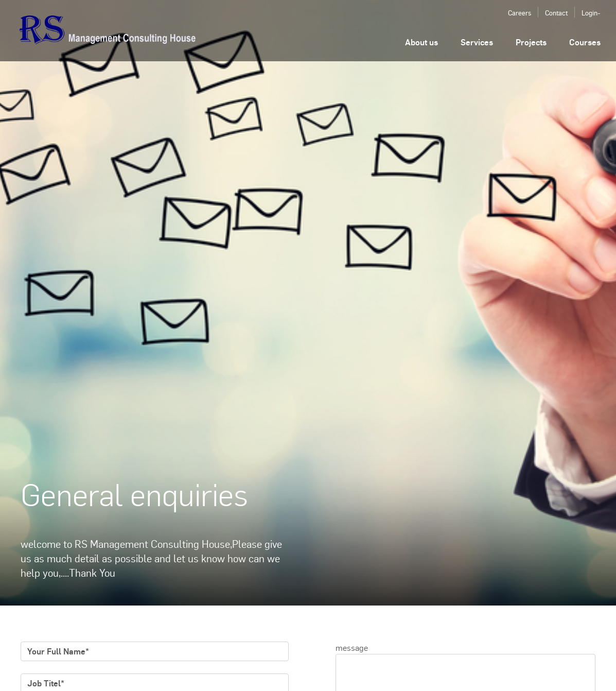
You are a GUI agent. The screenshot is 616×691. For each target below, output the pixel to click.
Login (589, 13)
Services (477, 42)
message (352, 647)
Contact (556, 13)
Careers (520, 13)
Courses (585, 42)
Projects (531, 42)
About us (421, 42)
